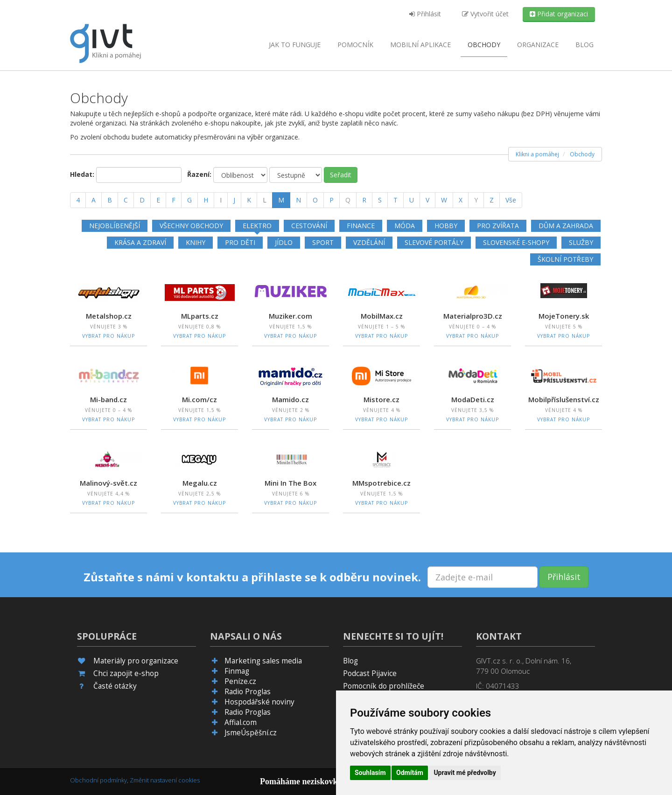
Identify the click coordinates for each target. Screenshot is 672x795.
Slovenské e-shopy (516, 242)
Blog (584, 45)
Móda (405, 226)
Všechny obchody (191, 226)
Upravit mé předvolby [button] (465, 773)
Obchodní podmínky (98, 780)
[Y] (476, 200)
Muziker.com (290, 316)
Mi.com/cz (199, 399)
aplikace (420, 45)
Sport (323, 242)
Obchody (484, 45)
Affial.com (241, 722)
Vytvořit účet (485, 14)
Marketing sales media (263, 661)
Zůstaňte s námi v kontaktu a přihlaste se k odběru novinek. (252, 577)
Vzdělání (369, 242)
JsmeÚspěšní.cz (251, 733)
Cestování (309, 226)
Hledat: (82, 174)
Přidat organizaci (559, 14)
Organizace (538, 45)
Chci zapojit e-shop (126, 673)
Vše (511, 200)
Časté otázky (115, 686)
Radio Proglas (248, 692)
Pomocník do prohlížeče (384, 686)
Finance (361, 226)
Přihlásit (425, 14)
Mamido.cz (290, 399)
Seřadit (341, 175)
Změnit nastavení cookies (165, 780)
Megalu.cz (200, 483)
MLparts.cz (200, 316)
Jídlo (284, 242)
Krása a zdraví (140, 242)
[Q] (348, 200)
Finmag (237, 671)
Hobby (446, 226)
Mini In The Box (290, 483)
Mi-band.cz (108, 399)
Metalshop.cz (109, 316)
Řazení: (199, 174)
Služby (581, 242)
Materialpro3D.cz (473, 316)
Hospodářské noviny (259, 702)
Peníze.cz (240, 681)
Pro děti (240, 242)
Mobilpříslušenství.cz (564, 399)
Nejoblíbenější (115, 226)
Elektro (257, 226)
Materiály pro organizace (136, 661)
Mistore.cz (381, 399)
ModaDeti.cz (473, 399)
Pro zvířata (498, 226)
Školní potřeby (565, 259)
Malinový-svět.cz (108, 483)
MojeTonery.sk (564, 316)
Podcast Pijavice (370, 673)
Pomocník (355, 45)
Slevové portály (434, 242)
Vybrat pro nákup (108, 336)
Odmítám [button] (410, 773)
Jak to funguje (295, 45)
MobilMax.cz (382, 316)
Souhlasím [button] (370, 773)
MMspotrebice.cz (381, 483)
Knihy (196, 242)
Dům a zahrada (566, 226)
